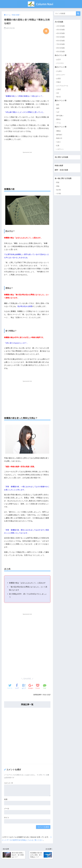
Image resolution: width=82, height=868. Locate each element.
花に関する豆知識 (61, 157)
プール (59, 123)
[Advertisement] (27, 48)
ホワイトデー (61, 75)
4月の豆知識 (60, 33)
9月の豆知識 (60, 51)
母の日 (59, 97)
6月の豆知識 (60, 41)
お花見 (59, 78)
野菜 (58, 182)
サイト (7, 818)
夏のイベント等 (61, 101)
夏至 (58, 105)
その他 (59, 193)
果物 (58, 186)
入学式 (59, 89)
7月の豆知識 (60, 44)
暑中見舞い (60, 116)
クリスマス (60, 63)
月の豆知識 (59, 22)
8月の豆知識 (60, 48)
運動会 (59, 131)
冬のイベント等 (61, 55)
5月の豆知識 (60, 37)
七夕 (58, 112)
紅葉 (58, 146)
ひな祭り (59, 71)
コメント (8, 783)
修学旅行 (59, 135)
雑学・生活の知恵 (61, 170)
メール (7, 809)
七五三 (59, 142)
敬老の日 (59, 138)
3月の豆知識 (60, 30)
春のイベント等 (61, 67)
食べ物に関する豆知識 (63, 178)
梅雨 (58, 108)
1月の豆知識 (60, 26)
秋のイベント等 (61, 127)
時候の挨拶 (47, 695)
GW (58, 93)
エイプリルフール (62, 86)
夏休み (59, 119)
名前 (6, 799)
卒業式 (59, 82)
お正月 (59, 59)
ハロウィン (60, 149)
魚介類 (59, 190)
